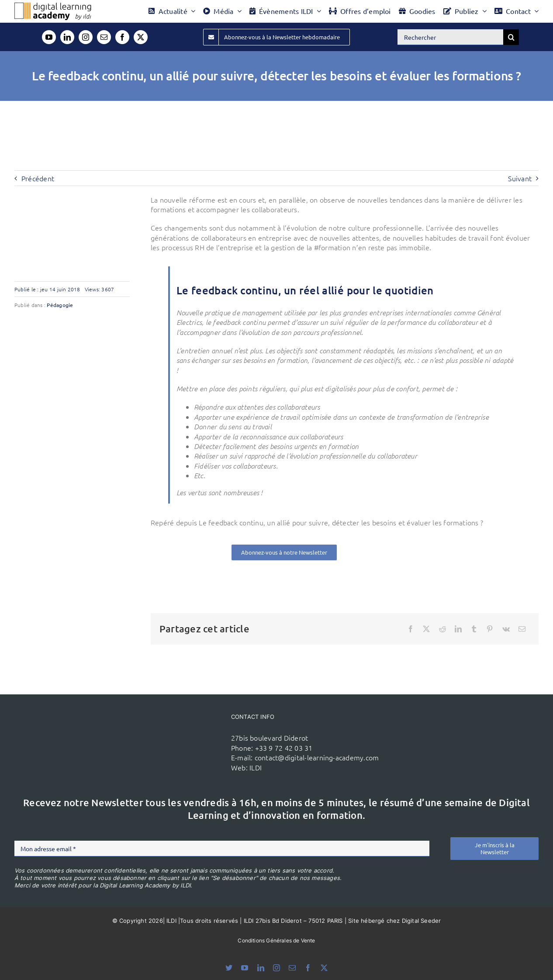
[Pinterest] (490, 629)
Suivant (520, 178)
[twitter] (141, 37)
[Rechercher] (450, 37)
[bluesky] (229, 968)
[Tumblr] (474, 629)
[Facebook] (411, 629)
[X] (426, 629)
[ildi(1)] (185, 730)
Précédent (38, 178)
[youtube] (49, 37)
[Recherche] (511, 37)
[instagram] (86, 37)
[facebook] (122, 37)
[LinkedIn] (458, 629)
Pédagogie (60, 305)
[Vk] (506, 629)
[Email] (522, 629)
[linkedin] (67, 37)
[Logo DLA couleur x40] (53, 6)
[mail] (104, 37)
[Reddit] (442, 629)
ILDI (256, 767)
